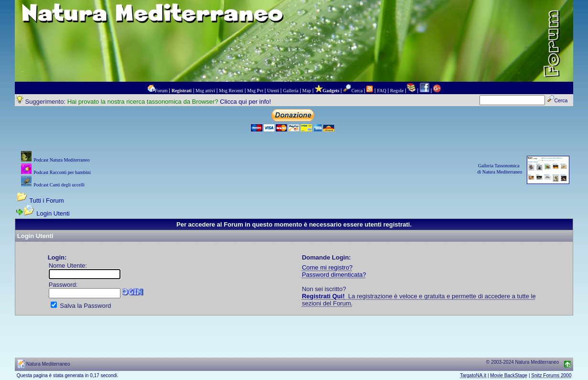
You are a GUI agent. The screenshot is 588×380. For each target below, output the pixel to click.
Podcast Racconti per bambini (62, 172)
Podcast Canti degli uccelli (59, 185)
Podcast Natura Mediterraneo (61, 160)
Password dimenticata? (334, 275)
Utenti (273, 91)
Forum (161, 91)
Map (306, 91)
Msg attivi (205, 91)
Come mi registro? (327, 267)
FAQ (382, 91)
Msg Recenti (231, 91)
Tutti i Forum (46, 201)
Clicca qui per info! (245, 102)
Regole (397, 91)
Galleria (291, 91)
